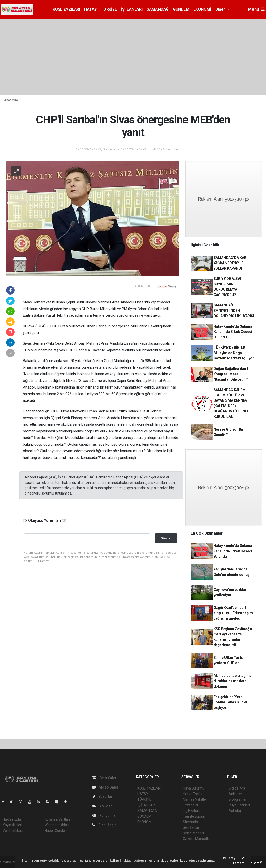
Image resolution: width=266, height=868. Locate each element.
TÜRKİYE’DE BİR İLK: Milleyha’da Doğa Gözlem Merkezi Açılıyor (234, 353)
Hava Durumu (194, 788)
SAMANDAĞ (158, 9)
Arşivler (102, 806)
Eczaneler (191, 805)
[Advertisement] (133, 57)
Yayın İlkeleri (12, 825)
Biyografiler (238, 799)
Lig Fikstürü (192, 811)
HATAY (90, 9)
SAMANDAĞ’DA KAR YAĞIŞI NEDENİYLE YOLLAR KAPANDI (230, 263)
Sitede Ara (237, 788)
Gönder (166, 538)
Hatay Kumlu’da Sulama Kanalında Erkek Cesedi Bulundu (233, 332)
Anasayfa (11, 100)
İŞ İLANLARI (132, 9)
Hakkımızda (12, 819)
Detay (229, 858)
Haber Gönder (55, 831)
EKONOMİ (202, 9)
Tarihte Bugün (194, 816)
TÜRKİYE (109, 9)
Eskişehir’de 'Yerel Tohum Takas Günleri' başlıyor (231, 702)
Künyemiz (104, 816)
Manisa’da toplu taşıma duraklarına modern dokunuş (233, 681)
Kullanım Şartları (57, 819)
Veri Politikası (13, 831)
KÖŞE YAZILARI (66, 9)
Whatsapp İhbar (57, 825)
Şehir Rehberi (193, 833)
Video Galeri (106, 787)
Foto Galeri (105, 778)
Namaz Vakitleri (195, 799)
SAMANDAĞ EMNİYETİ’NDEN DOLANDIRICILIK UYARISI (234, 311)
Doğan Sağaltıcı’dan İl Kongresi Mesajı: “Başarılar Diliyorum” (231, 374)
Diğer (221, 9)
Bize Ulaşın (104, 825)
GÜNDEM (181, 9)
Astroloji (235, 811)
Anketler (235, 794)
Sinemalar (191, 822)
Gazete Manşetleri (197, 839)
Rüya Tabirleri (239, 805)
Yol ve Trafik (193, 794)
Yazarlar (102, 797)
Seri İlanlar (191, 827)
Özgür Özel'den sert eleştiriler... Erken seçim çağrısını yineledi (233, 613)
